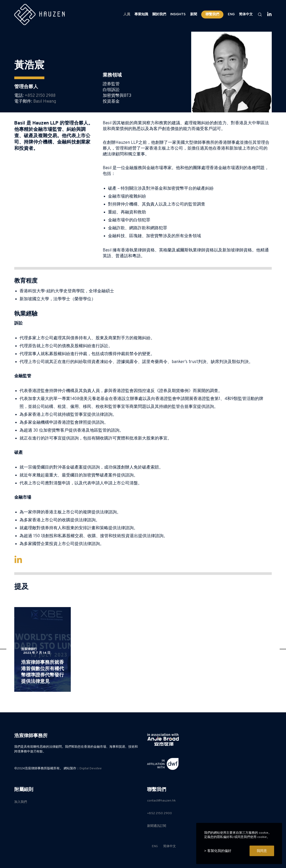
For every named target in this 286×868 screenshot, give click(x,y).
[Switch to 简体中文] (245, 15)
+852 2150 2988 (40, 96)
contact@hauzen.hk (161, 801)
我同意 (262, 851)
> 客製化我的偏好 (218, 851)
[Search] (257, 15)
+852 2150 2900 (160, 813)
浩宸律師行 (29, 649)
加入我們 (21, 802)
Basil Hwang (45, 102)
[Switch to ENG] (231, 15)
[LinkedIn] (267, 15)
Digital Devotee (91, 769)
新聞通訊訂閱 (157, 826)
